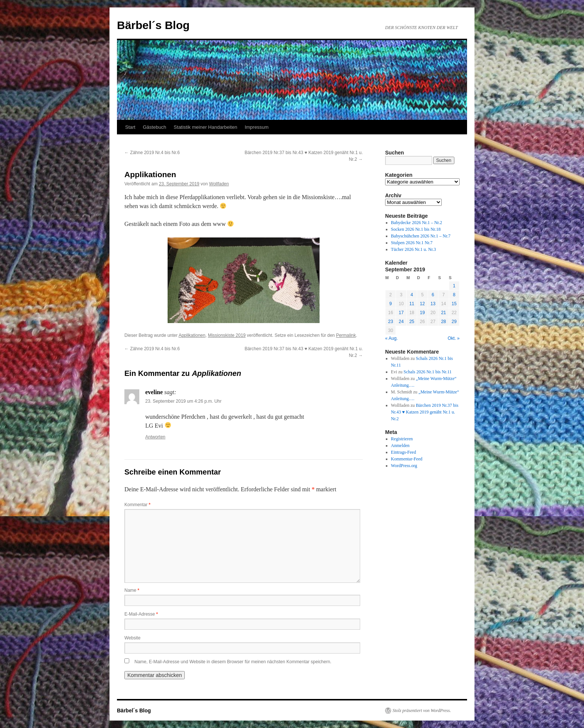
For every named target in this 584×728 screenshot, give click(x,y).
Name (132, 590)
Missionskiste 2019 (227, 335)
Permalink (346, 335)
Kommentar (137, 505)
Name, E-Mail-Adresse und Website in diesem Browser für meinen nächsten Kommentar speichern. (233, 662)
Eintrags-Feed (404, 452)
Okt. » (454, 338)
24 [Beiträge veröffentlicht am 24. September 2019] (401, 322)
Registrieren (402, 439)
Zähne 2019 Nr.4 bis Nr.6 (152, 153)
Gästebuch (154, 127)
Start (130, 127)
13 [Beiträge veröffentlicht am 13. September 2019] (433, 304)
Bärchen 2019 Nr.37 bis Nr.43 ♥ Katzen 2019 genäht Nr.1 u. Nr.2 (425, 412)
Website (132, 638)
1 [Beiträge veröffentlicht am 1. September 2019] (454, 286)
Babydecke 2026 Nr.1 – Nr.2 (417, 223)
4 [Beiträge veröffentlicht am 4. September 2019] (412, 295)
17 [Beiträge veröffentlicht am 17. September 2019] (401, 313)
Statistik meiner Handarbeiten (205, 127)
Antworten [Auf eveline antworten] (155, 437)
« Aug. (391, 338)
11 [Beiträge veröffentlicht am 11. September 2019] (412, 304)
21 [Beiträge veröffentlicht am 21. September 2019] (443, 313)
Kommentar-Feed (407, 459)
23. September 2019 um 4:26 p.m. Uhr (183, 401)
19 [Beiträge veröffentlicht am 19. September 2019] (422, 313)
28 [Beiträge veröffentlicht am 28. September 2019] (443, 322)
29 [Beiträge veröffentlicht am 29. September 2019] (454, 322)
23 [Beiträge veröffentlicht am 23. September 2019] (391, 322)
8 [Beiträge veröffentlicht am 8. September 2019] (454, 295)
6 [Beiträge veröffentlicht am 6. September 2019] (433, 295)
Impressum (257, 127)
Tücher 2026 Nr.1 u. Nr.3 (414, 249)
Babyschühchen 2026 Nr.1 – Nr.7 (421, 236)
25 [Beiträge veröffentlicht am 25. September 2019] (412, 322)
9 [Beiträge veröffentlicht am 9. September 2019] (391, 304)
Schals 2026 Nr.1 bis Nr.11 (428, 372)
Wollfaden (219, 184)
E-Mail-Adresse (141, 614)
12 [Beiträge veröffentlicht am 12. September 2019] (422, 304)
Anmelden (400, 446)
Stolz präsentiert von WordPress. (422, 711)
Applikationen (192, 335)
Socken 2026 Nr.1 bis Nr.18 (416, 229)
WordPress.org (404, 466)
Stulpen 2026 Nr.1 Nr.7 (412, 243)
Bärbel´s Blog (153, 25)
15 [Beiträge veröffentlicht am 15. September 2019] (454, 304)
